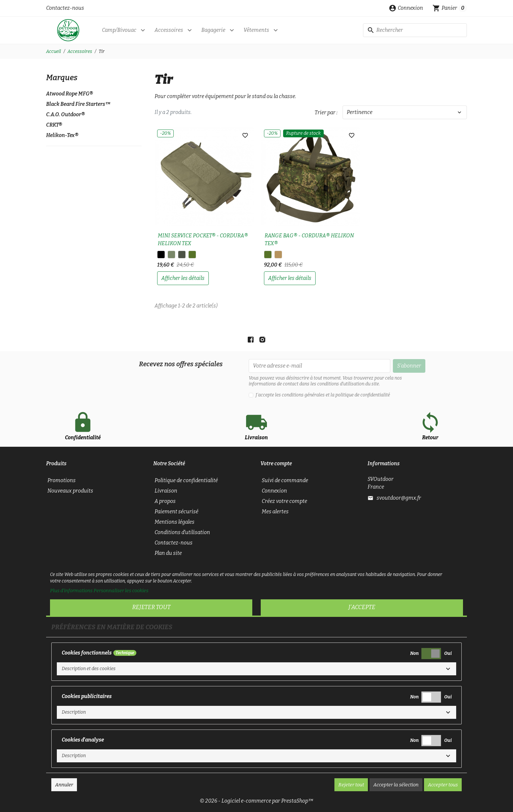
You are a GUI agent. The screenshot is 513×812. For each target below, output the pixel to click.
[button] (406, 8)
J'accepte (362, 607)
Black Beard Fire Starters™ (78, 104)
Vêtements (256, 30)
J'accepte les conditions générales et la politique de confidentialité (323, 395)
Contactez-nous (65, 8)
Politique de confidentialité (186, 480)
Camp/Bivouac (119, 30)
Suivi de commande (285, 480)
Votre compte (276, 463)
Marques (62, 78)
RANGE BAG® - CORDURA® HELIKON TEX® (309, 239)
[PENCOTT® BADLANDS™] (278, 255)
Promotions (62, 480)
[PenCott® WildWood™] (192, 255)
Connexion (274, 491)
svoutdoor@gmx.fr (399, 498)
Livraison (166, 491)
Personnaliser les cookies (121, 591)
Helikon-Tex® (62, 135)
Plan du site (168, 553)
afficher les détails (183, 278)
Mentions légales (175, 522)
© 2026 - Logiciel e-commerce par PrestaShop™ (256, 801)
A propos (165, 501)
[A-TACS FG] (182, 255)
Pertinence (405, 112)
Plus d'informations (71, 591)
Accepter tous (443, 785)
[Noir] (161, 255)
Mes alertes (275, 512)
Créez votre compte (284, 501)
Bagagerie (213, 30)
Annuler (64, 785)
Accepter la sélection (396, 785)
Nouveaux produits (70, 491)
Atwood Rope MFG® (69, 94)
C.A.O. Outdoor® (65, 114)
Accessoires (169, 30)
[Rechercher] (415, 30)
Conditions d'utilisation (182, 532)
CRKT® (54, 125)
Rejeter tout (151, 607)
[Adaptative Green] (171, 255)
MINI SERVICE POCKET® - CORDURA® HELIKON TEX (203, 239)
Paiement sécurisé (176, 512)
